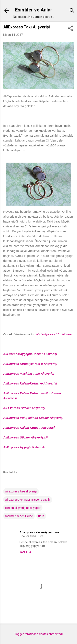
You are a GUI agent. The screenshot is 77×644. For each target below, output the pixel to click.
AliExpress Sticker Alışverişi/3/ (25, 437)
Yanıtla (25, 552)
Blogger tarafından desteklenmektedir (38, 634)
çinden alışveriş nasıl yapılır (23, 508)
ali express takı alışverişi (21, 491)
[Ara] (72, 11)
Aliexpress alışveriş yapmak (39, 532)
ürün (41, 516)
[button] (70, 29)
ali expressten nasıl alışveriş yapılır (28, 500)
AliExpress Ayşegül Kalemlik (24, 447)
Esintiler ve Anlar (34, 10)
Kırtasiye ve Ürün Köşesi (54, 334)
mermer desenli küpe (19, 516)
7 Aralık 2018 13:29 (32, 536)
